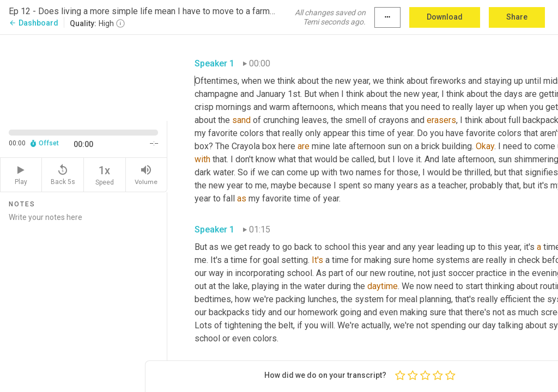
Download (445, 17)
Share (517, 17)
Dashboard (34, 23)
